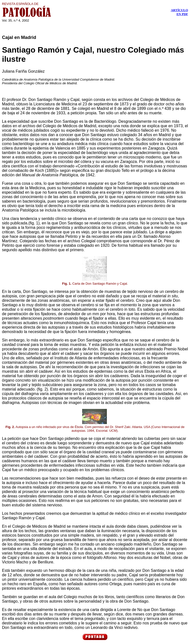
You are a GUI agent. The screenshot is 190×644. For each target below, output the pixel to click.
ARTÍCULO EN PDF (179, 12)
